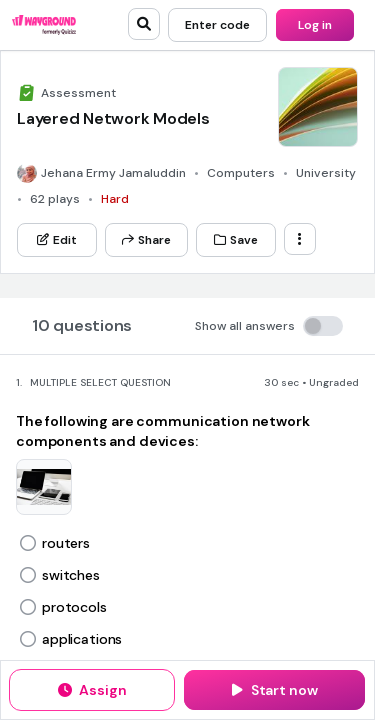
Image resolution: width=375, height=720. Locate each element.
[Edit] (57, 240)
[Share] (146, 240)
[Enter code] (217, 25)
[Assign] (92, 690)
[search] (144, 24)
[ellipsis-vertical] (300, 239)
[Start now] (274, 690)
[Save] (236, 240)
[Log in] (315, 25)
